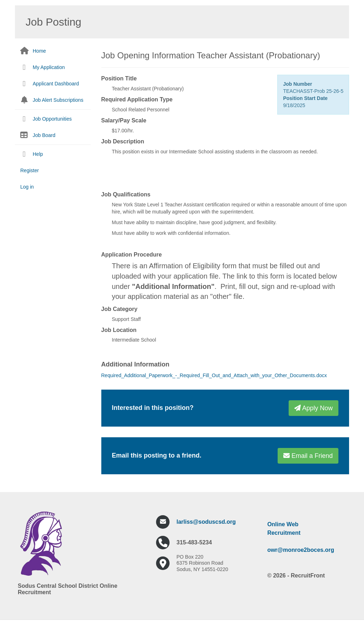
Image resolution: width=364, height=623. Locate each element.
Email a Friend (308, 456)
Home (39, 51)
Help (38, 154)
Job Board (44, 135)
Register (30, 170)
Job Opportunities (52, 119)
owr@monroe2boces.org (301, 550)
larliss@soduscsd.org (206, 522)
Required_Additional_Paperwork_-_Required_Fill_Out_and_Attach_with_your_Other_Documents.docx (214, 375)
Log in (27, 187)
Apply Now (314, 408)
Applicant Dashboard (56, 84)
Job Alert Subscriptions (58, 100)
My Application (49, 67)
